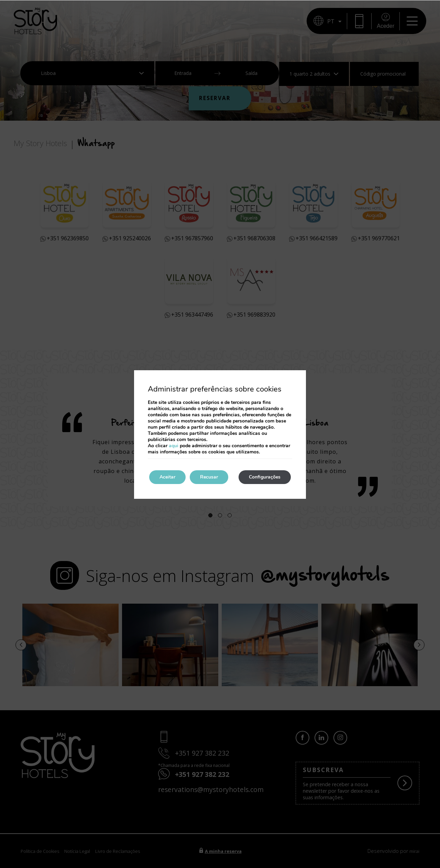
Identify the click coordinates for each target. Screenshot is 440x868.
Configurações (265, 477)
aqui (174, 446)
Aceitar (167, 477)
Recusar (209, 477)
